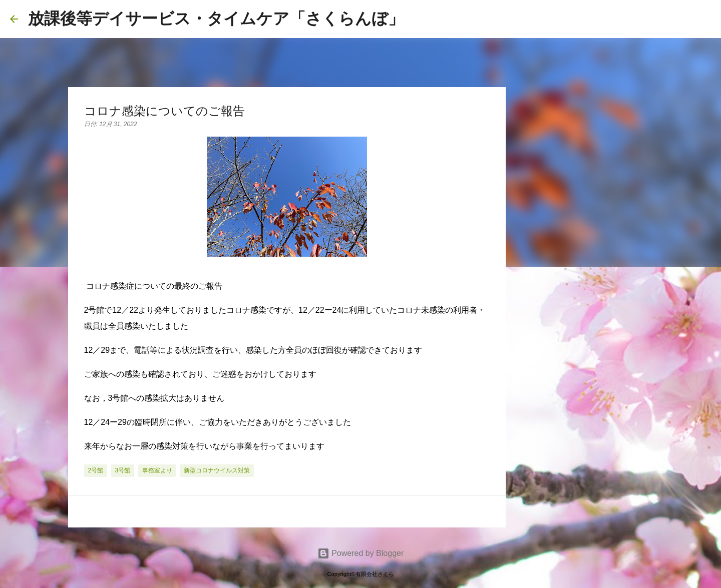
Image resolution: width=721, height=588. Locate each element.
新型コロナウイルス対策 (217, 470)
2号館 (96, 470)
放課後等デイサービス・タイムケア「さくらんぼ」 (216, 19)
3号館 (123, 470)
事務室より (157, 470)
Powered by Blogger (361, 553)
